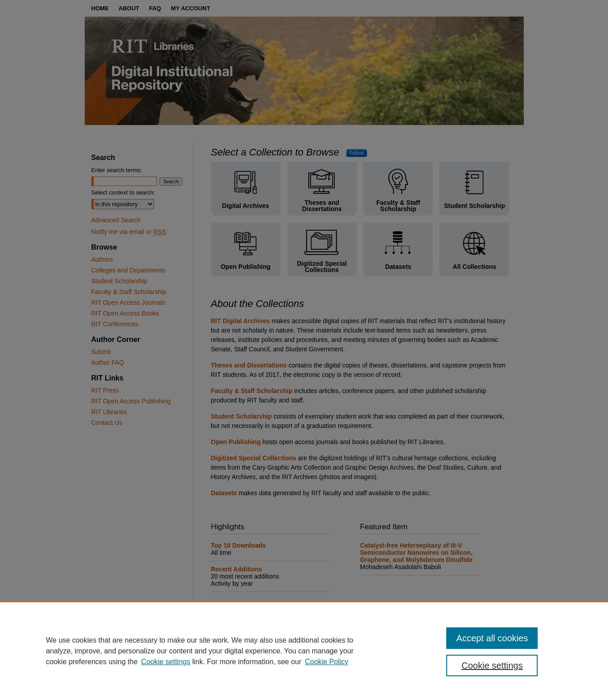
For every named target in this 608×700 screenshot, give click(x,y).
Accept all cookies (492, 638)
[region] (304, 651)
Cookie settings (166, 662)
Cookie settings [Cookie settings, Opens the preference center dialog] (492, 665)
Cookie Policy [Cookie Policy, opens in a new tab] (327, 662)
